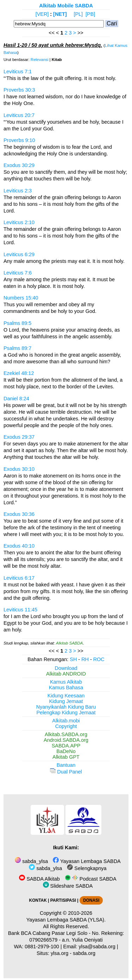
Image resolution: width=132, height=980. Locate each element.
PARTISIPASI (63, 900)
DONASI (91, 900)
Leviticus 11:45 (20, 610)
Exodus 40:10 (19, 546)
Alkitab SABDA (70, 643)
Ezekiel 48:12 (19, 373)
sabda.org (84, 953)
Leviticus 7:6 (18, 273)
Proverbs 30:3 (19, 90)
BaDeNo (66, 751)
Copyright (66, 726)
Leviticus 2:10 (19, 222)
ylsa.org (59, 953)
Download (66, 668)
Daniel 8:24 (16, 399)
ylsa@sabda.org (97, 947)
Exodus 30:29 (19, 165)
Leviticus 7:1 (18, 72)
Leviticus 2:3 (18, 191)
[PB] (90, 14)
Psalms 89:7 (17, 348)
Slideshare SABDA (68, 886)
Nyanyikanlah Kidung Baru (66, 707)
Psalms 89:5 (17, 323)
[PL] (78, 14)
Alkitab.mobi (66, 721)
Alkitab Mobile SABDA (66, 6)
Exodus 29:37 (19, 437)
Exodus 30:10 (19, 469)
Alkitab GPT (66, 757)
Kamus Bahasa (66, 688)
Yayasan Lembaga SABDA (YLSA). (66, 920)
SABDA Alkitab (39, 879)
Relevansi (40, 60)
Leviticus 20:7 (19, 115)
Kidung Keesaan (66, 696)
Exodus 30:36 (19, 514)
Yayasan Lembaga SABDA (87, 861)
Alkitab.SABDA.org (66, 734)
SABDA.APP (66, 746)
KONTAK (38, 900)
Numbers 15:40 (21, 298)
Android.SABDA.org (66, 740)
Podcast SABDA (91, 879)
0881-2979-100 (42, 947)
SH (73, 659)
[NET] (60, 14)
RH (85, 659)
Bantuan (66, 765)
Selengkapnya (87, 868)
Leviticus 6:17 (19, 578)
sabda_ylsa (31, 861)
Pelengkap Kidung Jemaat (66, 713)
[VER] (42, 14)
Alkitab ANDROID (66, 674)
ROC (99, 659)
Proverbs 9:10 (19, 140)
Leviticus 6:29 (19, 254)
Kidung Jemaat (66, 701)
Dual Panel (66, 772)
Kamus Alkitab (66, 682)
